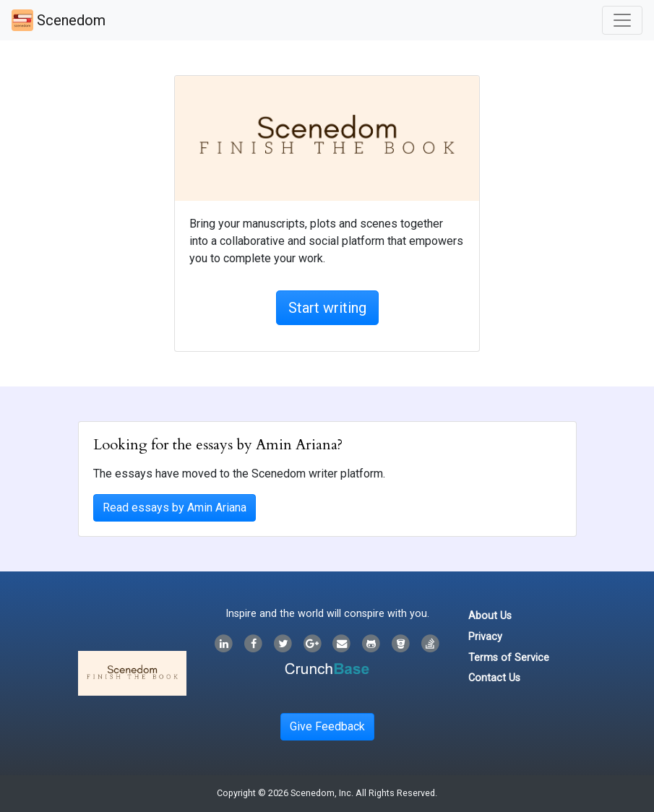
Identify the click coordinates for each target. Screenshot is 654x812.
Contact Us (494, 678)
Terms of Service (509, 658)
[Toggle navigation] (622, 20)
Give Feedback (327, 726)
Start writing (327, 308)
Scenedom (59, 20)
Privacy (485, 637)
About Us (490, 616)
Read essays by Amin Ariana (175, 507)
